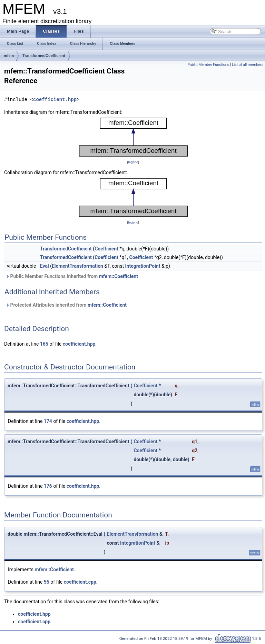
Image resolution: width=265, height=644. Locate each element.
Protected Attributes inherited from (66, 305)
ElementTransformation (77, 266)
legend (133, 162)
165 (44, 344)
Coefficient (106, 249)
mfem (9, 56)
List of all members (248, 65)
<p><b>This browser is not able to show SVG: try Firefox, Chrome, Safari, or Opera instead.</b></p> (133, 137)
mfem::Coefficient (119, 276)
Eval (45, 266)
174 (48, 421)
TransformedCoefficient (44, 56)
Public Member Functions (208, 65)
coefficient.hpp (55, 100)
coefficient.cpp (80, 582)
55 (47, 582)
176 (48, 486)
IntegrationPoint (143, 266)
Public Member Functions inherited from (72, 276)
